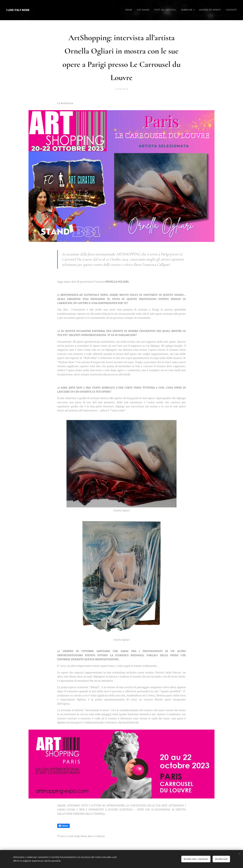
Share (63, 826)
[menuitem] (110, 10)
